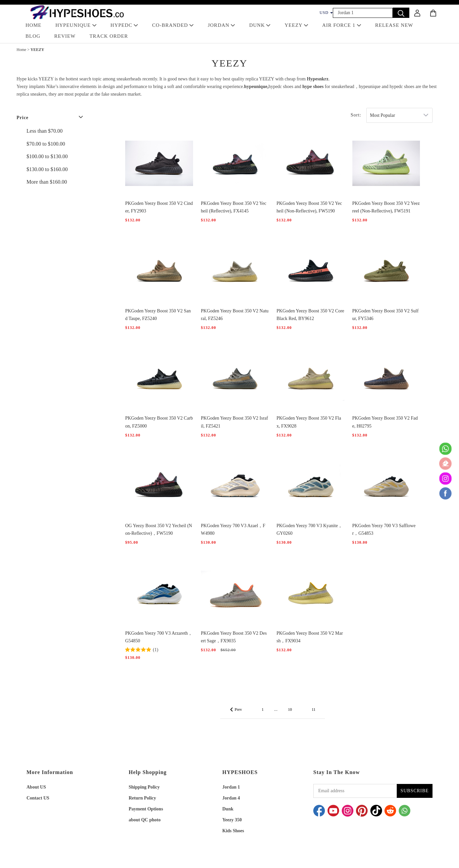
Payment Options (146, 809)
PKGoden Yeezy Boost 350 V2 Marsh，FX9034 (310, 637)
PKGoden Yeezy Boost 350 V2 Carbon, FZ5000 (159, 422)
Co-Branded (173, 25)
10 (290, 709)
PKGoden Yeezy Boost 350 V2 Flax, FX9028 (309, 422)
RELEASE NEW (394, 25)
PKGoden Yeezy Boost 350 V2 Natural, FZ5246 (235, 315)
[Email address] (355, 791)
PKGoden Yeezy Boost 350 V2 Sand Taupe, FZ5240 (158, 315)
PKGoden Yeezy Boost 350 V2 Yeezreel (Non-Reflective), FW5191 (386, 207)
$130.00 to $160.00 (47, 169)
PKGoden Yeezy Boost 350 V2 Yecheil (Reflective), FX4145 (234, 207)
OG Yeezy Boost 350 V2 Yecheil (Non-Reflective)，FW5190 (159, 529)
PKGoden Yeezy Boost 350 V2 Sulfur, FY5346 (385, 315)
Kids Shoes (233, 831)
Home (21, 50)
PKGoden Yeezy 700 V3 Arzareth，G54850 (159, 637)
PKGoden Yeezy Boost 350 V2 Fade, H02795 (385, 422)
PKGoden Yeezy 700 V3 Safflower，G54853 (384, 529)
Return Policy (143, 798)
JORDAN (221, 25)
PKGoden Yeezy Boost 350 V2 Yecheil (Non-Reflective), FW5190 (309, 207)
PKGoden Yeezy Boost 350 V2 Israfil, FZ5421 (235, 422)
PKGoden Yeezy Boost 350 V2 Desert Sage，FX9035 (234, 637)
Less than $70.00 (45, 131)
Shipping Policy (144, 787)
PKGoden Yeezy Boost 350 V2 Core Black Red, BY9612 (310, 315)
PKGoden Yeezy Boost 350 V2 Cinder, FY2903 (159, 207)
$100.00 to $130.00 (47, 156)
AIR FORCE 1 (342, 25)
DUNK (260, 25)
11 (314, 709)
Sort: (356, 115)
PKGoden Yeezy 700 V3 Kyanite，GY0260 (309, 529)
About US (36, 787)
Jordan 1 (231, 787)
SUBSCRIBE (414, 791)
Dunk (228, 809)
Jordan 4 (231, 798)
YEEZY (296, 25)
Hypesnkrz (317, 79)
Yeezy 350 (232, 820)
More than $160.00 (47, 182)
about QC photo (145, 820)
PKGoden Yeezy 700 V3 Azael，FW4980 (233, 529)
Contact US (38, 798)
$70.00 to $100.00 (46, 144)
